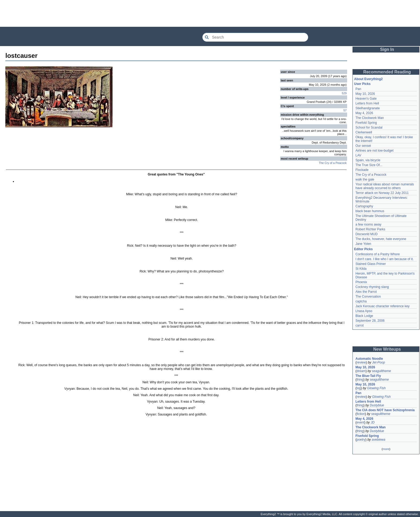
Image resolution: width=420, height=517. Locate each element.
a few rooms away (368, 224)
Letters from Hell (367, 103)
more (386, 449)
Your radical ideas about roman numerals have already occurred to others (385, 186)
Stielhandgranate (368, 108)
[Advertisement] (210, 13)
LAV (358, 155)
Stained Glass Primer (371, 264)
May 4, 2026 (364, 113)
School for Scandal (369, 128)
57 (345, 110)
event (360, 422)
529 (344, 93)
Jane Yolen (363, 244)
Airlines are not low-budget (374, 151)
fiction (361, 414)
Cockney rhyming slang (372, 287)
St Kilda (361, 269)
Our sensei (363, 146)
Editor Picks (363, 249)
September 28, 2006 (370, 321)
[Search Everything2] (255, 37)
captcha (361, 301)
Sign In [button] (387, 49)
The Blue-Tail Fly (368, 376)
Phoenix (361, 282)
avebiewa (379, 440)
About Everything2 (368, 79)
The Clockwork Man (370, 118)
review (361, 362)
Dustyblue (377, 405)
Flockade (362, 170)
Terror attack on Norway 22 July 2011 (382, 193)
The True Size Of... (369, 165)
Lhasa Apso (364, 311)
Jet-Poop (378, 362)
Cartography (364, 206)
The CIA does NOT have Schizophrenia (385, 410)
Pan (358, 89)
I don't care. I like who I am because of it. (385, 259)
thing (360, 380)
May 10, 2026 (365, 94)
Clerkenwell (364, 132)
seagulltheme (381, 371)
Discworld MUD (367, 234)
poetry (361, 440)
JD (373, 422)
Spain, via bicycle (368, 160)
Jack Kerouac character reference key (382, 306)
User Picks (362, 84)
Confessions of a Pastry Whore (378, 254)
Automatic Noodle (369, 359)
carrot (360, 325)
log (359, 388)
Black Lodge (364, 316)
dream (361, 371)
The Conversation (368, 297)
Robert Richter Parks (370, 229)
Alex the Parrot (366, 292)
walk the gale (365, 179)
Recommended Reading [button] (387, 72)
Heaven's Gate (366, 99)
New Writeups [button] (387, 349)
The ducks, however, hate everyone (381, 239)
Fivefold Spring (366, 123)
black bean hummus (370, 211)
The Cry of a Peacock (333, 163)
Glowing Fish (376, 388)
